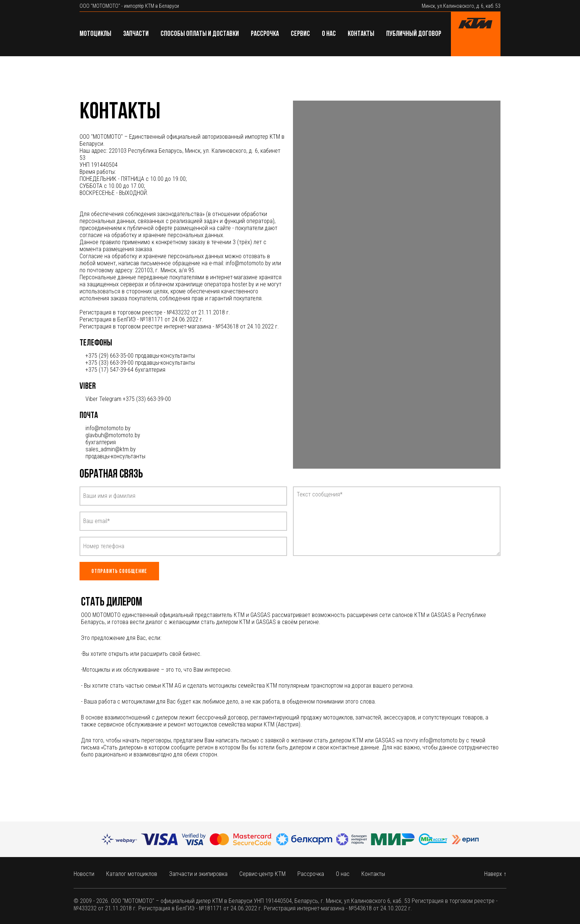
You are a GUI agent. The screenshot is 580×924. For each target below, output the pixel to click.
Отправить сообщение (119, 571)
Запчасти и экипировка (198, 874)
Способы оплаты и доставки (200, 34)
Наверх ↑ (495, 874)
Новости (84, 874)
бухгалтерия (101, 442)
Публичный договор (414, 34)
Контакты (361, 34)
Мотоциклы (95, 34)
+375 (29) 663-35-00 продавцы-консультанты (140, 356)
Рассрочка (265, 34)
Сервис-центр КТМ (262, 874)
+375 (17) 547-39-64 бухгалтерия (125, 370)
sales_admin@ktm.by (111, 449)
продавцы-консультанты (115, 456)
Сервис (300, 34)
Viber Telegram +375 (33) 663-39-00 (128, 399)
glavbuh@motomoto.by (113, 435)
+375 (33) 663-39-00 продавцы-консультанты (140, 363)
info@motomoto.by (108, 428)
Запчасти (136, 34)
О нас (329, 34)
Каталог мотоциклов (132, 874)
